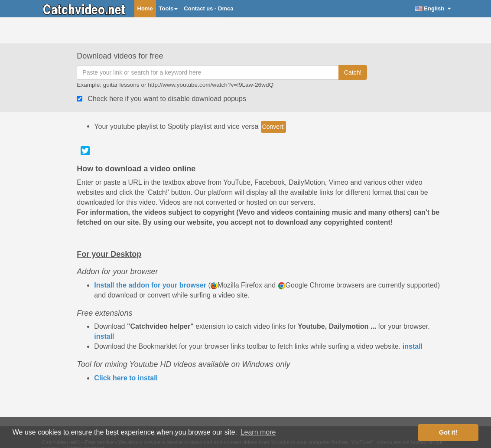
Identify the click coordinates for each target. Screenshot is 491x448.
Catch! (353, 72)
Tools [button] (169, 8)
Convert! (274, 127)
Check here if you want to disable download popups (167, 99)
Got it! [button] (448, 432)
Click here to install (126, 378)
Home (145, 8)
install (104, 336)
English (433, 8)
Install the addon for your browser (150, 285)
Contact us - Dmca (208, 8)
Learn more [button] (258, 432)
